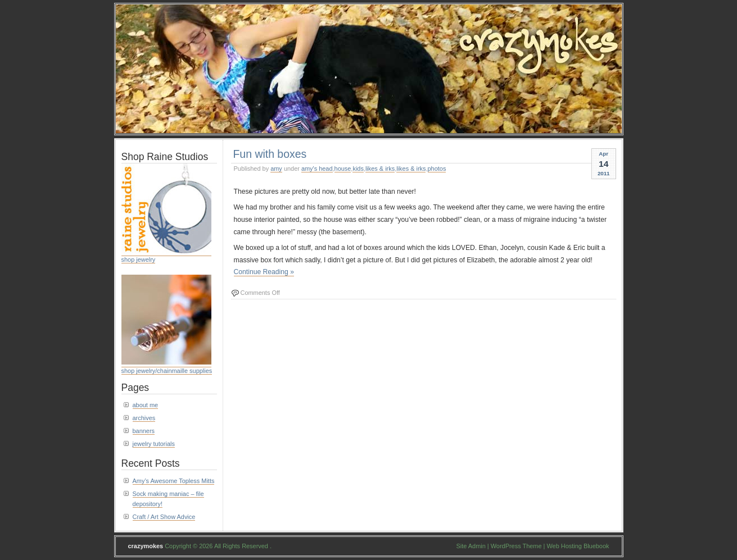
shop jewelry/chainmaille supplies (167, 371)
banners (144, 431)
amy (276, 169)
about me (146, 405)
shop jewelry (139, 259)
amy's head (317, 169)
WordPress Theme (516, 546)
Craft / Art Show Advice (164, 517)
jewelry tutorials (154, 444)
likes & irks (380, 169)
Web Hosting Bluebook (578, 546)
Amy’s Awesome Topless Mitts (174, 481)
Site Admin (471, 546)
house (343, 169)
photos (437, 169)
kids (358, 169)
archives (144, 418)
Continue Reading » (264, 272)
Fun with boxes (270, 154)
